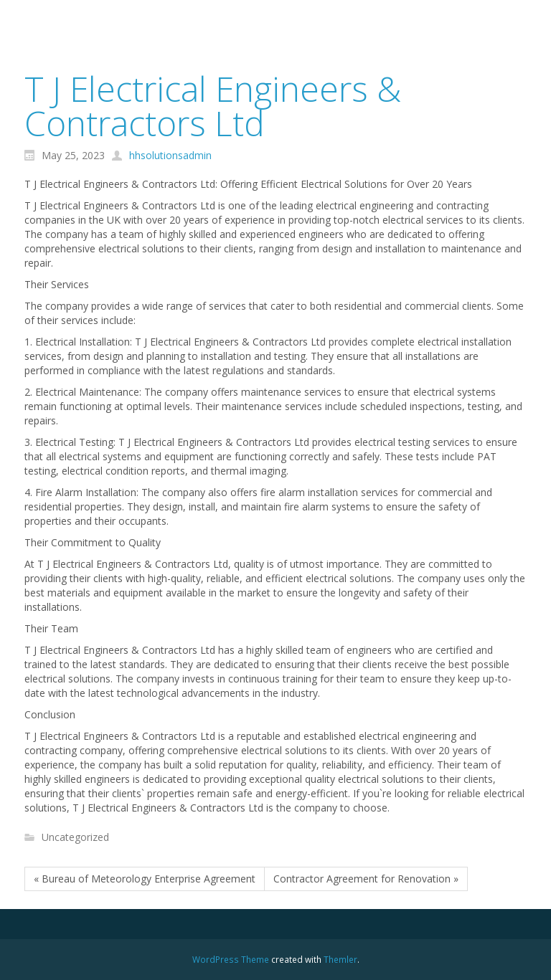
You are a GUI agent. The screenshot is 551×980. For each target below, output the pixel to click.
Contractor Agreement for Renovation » (366, 879)
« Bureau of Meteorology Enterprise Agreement (145, 879)
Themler (340, 959)
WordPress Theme (231, 959)
